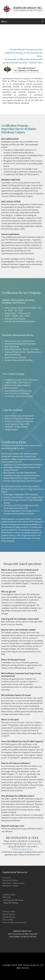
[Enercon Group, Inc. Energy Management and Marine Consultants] (22, 9)
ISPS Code (6, 897)
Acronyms (7, 878)
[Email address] (27, 961)
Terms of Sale (8, 922)
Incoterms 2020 (9, 895)
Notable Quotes (9, 917)
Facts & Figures (9, 914)
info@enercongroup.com (22, 849)
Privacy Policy (21, 922)
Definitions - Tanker (10, 886)
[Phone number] (23, 961)
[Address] (18, 961)
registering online (34, 844)
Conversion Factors (10, 880)
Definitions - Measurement (13, 883)
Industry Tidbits (9, 911)
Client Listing (8, 920)
